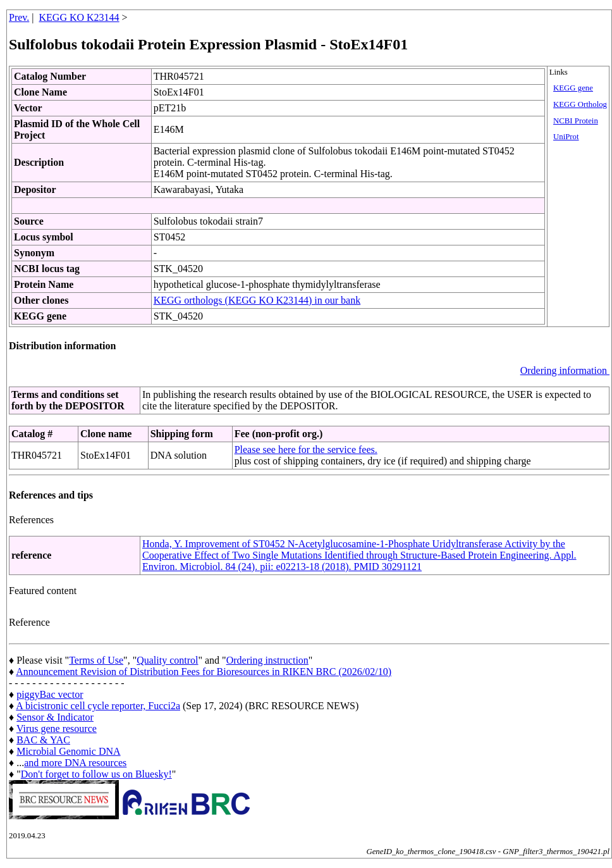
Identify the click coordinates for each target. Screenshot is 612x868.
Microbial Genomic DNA (68, 751)
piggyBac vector (50, 694)
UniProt (566, 137)
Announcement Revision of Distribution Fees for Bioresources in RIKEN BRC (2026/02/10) (204, 672)
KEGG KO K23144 (79, 17)
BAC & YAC (43, 740)
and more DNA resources (75, 763)
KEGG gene (573, 88)
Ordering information (565, 370)
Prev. (19, 17)
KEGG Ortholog (580, 104)
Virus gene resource (57, 728)
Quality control (167, 660)
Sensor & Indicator (55, 717)
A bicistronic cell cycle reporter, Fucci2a (98, 706)
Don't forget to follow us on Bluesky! (96, 774)
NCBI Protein (576, 121)
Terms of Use (96, 660)
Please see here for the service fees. (306, 449)
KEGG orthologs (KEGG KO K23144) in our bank (257, 300)
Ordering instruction (267, 660)
